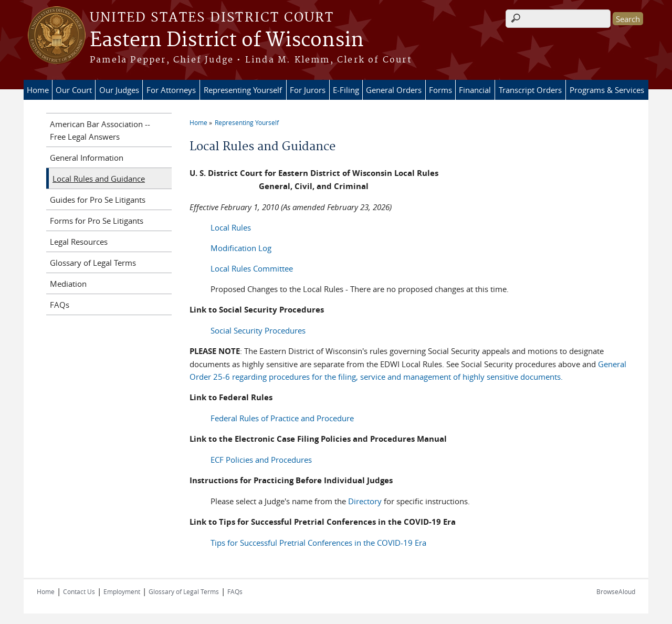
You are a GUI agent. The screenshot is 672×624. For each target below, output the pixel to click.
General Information (87, 158)
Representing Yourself (243, 90)
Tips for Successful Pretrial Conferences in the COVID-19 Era (318, 543)
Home (38, 90)
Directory (365, 501)
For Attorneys (171, 90)
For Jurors (308, 90)
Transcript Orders (530, 90)
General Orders (394, 90)
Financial (475, 90)
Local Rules (231, 227)
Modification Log (241, 248)
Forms (440, 90)
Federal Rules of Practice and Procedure (282, 418)
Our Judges (119, 90)
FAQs (60, 305)
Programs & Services (607, 90)
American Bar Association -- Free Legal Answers (100, 130)
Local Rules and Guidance (99, 179)
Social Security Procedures (258, 330)
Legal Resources (79, 242)
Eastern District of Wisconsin (227, 40)
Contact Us (79, 591)
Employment (122, 591)
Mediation (68, 284)
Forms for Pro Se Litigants (97, 221)
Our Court (74, 90)
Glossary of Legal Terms (93, 263)
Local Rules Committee (252, 268)
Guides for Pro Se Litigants (98, 200)
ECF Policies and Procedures (261, 460)
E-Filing (346, 90)
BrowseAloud (616, 591)
